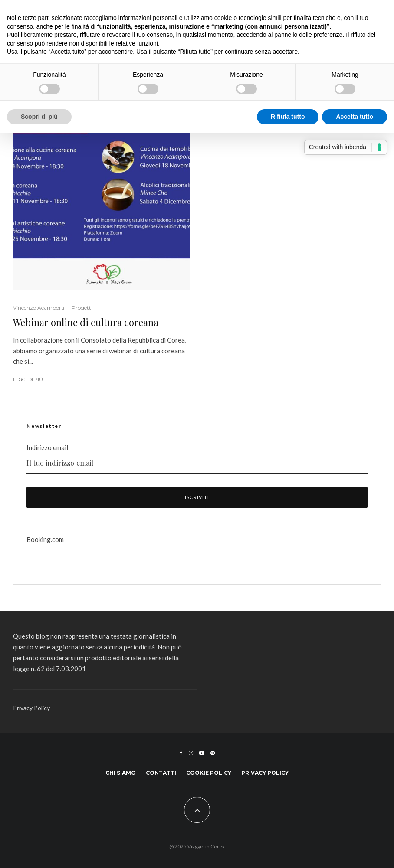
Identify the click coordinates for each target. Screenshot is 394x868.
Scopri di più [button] (39, 117)
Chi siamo (121, 773)
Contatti (161, 773)
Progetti (82, 308)
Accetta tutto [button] (355, 117)
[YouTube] (202, 753)
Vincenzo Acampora (39, 308)
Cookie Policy (209, 773)
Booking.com (45, 539)
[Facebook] (181, 753)
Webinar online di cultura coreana (86, 322)
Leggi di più (28, 379)
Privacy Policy (31, 708)
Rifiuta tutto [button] (288, 117)
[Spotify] (213, 753)
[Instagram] (191, 753)
